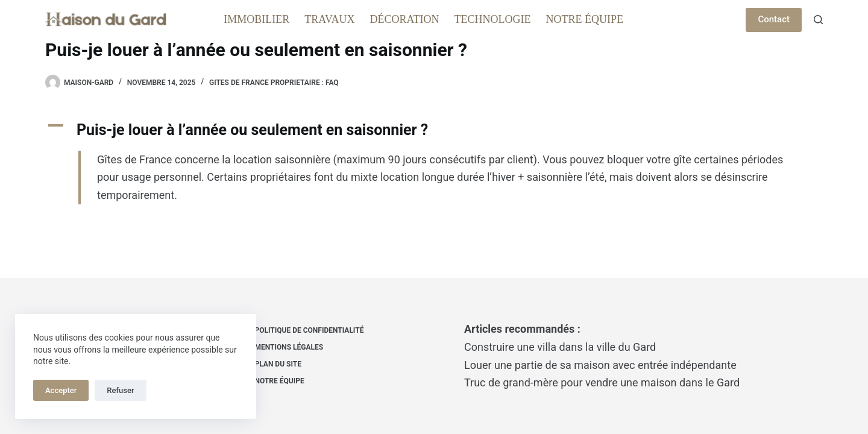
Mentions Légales (289, 347)
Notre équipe (585, 19)
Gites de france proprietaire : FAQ (274, 83)
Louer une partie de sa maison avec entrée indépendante (600, 365)
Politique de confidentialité (310, 330)
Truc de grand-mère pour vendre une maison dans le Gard (602, 382)
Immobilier (256, 19)
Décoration (405, 19)
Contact (774, 19)
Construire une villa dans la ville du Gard (560, 347)
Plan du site (278, 364)
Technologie (493, 19)
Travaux (329, 19)
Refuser (120, 390)
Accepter (61, 390)
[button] (434, 130)
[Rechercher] (818, 20)
